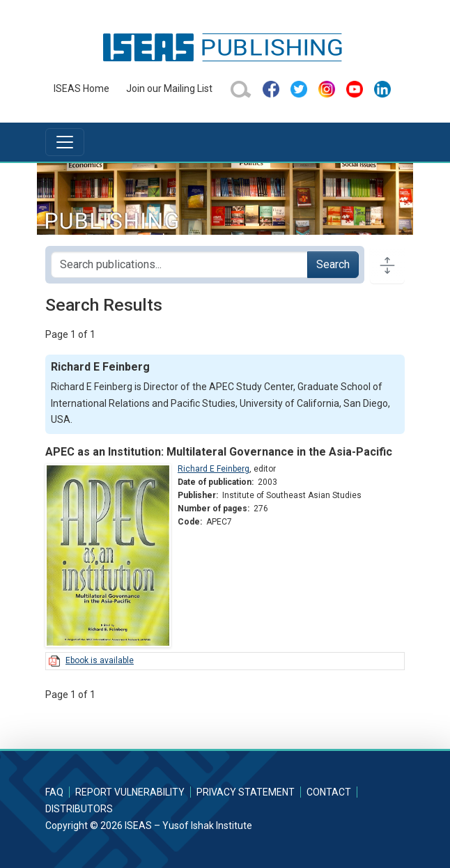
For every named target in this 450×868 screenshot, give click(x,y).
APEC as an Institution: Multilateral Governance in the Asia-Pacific (219, 452)
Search (333, 264)
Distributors (79, 809)
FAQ (54, 792)
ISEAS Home (82, 88)
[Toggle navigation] (65, 142)
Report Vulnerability (130, 792)
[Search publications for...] (179, 265)
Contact (329, 792)
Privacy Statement (246, 792)
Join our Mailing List (169, 88)
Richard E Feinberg (214, 469)
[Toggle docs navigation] (387, 265)
